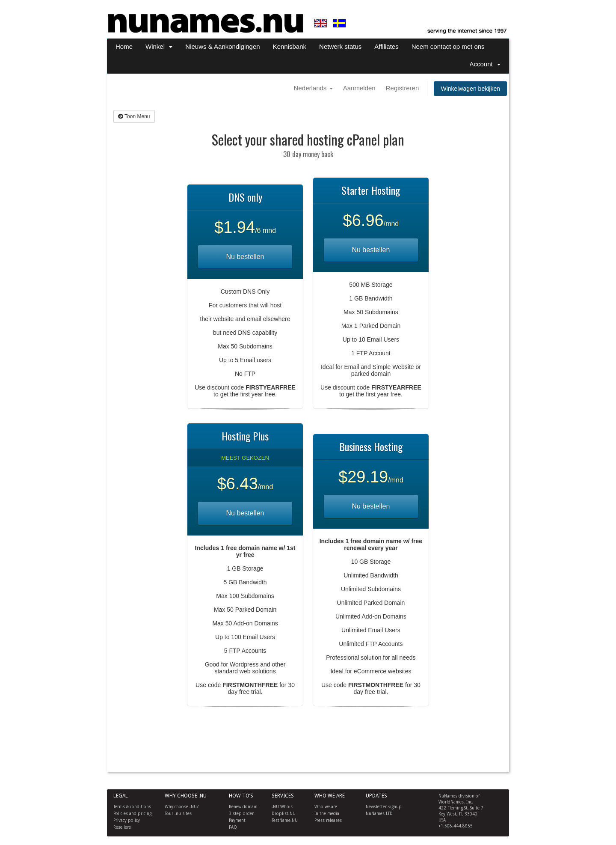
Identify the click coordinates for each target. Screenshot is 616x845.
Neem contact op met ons (448, 46)
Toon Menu (134, 116)
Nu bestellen (245, 257)
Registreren (403, 88)
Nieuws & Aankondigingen (222, 46)
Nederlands (313, 88)
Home (124, 46)
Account (485, 64)
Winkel (159, 46)
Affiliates (386, 46)
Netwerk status (340, 46)
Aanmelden (359, 88)
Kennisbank (290, 46)
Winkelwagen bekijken (470, 89)
